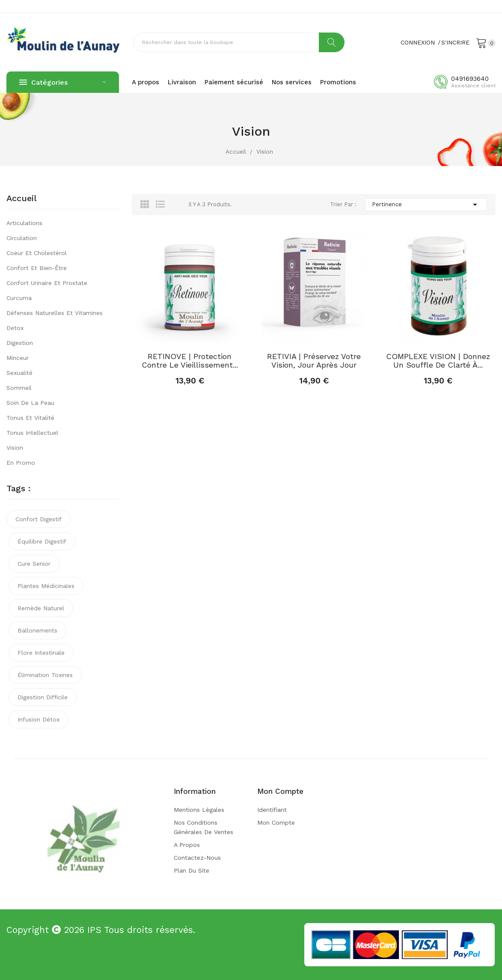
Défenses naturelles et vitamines (55, 313)
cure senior (34, 564)
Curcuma (19, 298)
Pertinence (426, 205)
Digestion (20, 343)
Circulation (22, 238)
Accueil (22, 199)
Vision (15, 448)
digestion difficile (43, 697)
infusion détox (39, 719)
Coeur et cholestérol (37, 253)
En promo (21, 463)
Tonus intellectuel (32, 433)
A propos (187, 845)
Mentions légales (199, 810)
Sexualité (19, 373)
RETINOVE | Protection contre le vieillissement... (190, 361)
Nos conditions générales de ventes (203, 827)
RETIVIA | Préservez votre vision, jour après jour (314, 361)
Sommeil (19, 388)
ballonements (37, 630)
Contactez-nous (197, 858)
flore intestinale (41, 653)
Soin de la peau (30, 403)
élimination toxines (45, 675)
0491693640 (470, 79)
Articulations (24, 223)
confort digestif (39, 519)
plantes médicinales (46, 586)
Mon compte (276, 823)
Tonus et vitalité (30, 418)
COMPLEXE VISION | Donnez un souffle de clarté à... (438, 361)
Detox (15, 328)
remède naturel (41, 608)
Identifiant (272, 810)
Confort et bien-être (37, 268)
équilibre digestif (42, 541)
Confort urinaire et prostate (47, 283)
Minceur (18, 358)
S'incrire (455, 42)
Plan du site (192, 870)
